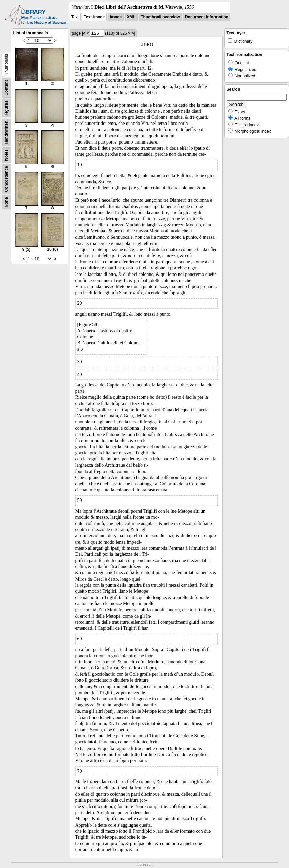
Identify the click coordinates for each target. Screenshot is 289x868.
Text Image (94, 17)
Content (6, 88)
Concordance (6, 179)
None (6, 202)
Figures (6, 108)
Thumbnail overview (160, 17)
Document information (207, 17)
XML (131, 17)
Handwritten (6, 133)
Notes (6, 155)
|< (84, 33)
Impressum (144, 864)
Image (116, 17)
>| (133, 33)
